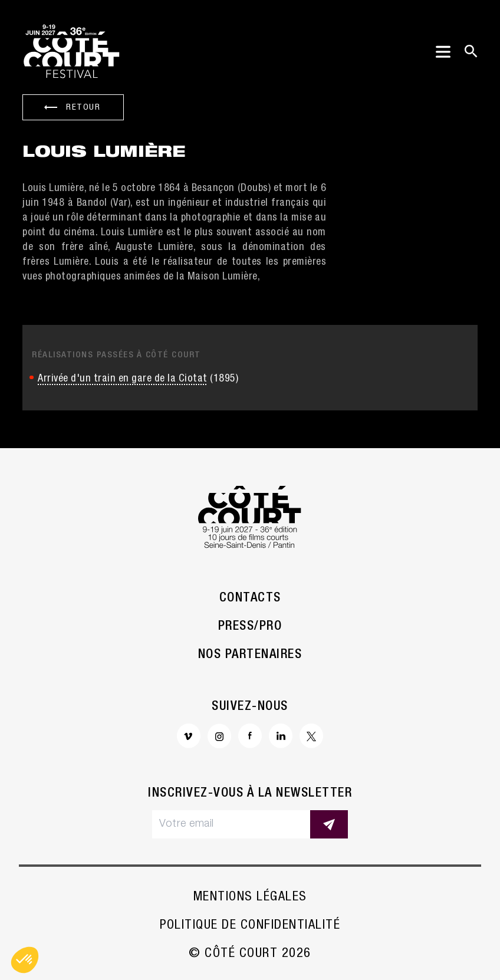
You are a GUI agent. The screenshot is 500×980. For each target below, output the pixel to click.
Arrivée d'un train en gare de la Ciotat (123, 379)
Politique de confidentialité (250, 926)
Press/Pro (250, 627)
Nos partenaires (250, 655)
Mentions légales (250, 897)
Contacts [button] (250, 598)
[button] (25, 960)
